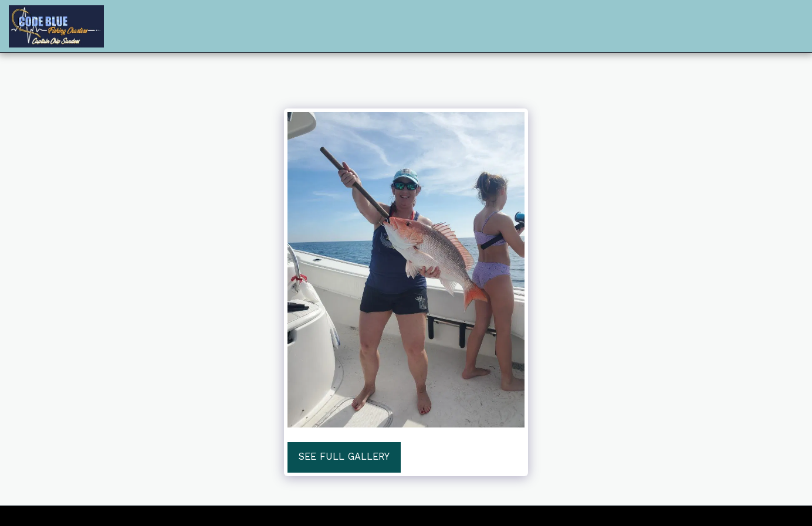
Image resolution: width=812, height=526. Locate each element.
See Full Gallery (344, 457)
